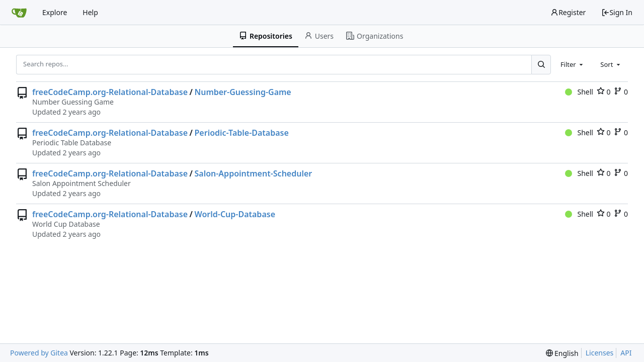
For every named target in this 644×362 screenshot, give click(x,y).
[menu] (562, 353)
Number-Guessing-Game (243, 92)
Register (568, 12)
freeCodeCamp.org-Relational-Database (110, 92)
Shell (579, 92)
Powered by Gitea (39, 353)
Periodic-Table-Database (241, 133)
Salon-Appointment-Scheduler (253, 173)
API (626, 353)
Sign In (617, 12)
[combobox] (573, 64)
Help (90, 12)
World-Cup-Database (235, 214)
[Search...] (541, 64)
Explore (55, 12)
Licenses (600, 353)
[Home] (19, 13)
